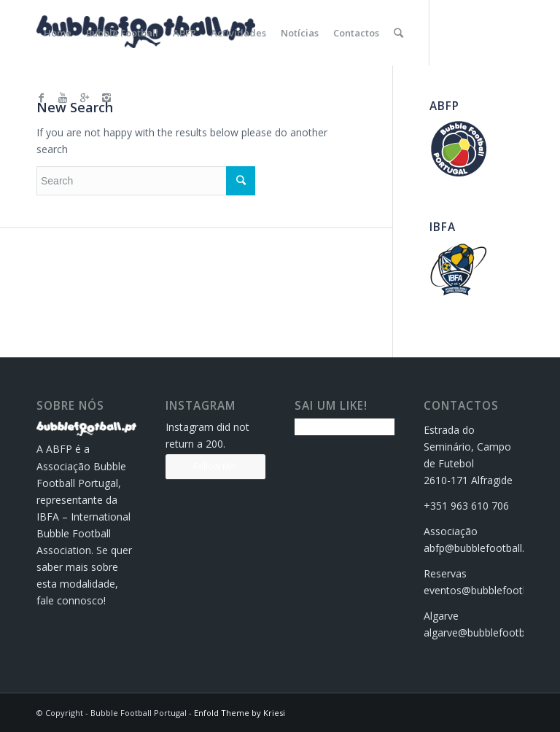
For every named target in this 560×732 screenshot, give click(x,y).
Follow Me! (215, 466)
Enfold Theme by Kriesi (240, 713)
